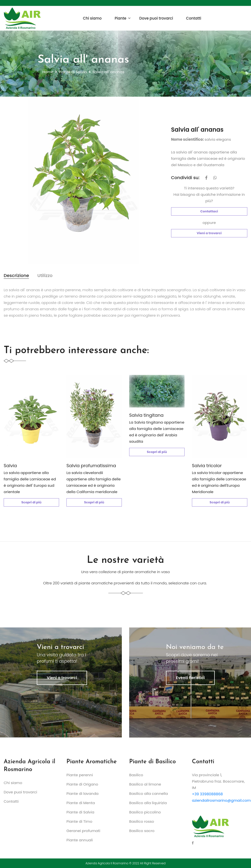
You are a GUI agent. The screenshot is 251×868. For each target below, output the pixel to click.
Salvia (10, 466)
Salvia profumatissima (91, 466)
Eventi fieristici (190, 678)
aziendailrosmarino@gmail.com (221, 800)
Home (48, 72)
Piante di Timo (79, 821)
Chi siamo (92, 18)
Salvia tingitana (146, 415)
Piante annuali (80, 840)
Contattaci (209, 211)
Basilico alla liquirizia (148, 803)
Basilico (136, 775)
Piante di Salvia (73, 72)
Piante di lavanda (82, 793)
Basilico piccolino (145, 812)
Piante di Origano (82, 784)
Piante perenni (80, 775)
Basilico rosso (142, 821)
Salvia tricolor (207, 466)
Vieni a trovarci (209, 233)
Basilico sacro (142, 831)
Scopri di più (31, 502)
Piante (121, 18)
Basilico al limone (145, 784)
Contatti (194, 18)
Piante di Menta (81, 803)
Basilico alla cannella (149, 793)
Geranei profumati (83, 831)
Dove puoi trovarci (156, 18)
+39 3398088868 (207, 794)
